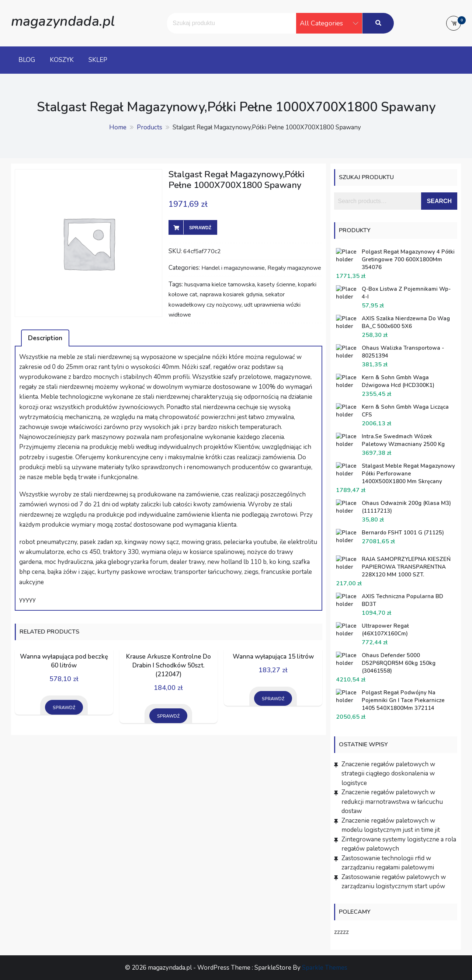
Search (439, 201)
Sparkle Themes (325, 968)
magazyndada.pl (63, 21)
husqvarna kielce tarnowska (220, 285)
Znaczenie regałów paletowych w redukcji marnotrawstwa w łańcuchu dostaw (392, 802)
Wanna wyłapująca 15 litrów (273, 657)
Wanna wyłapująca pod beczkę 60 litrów (64, 661)
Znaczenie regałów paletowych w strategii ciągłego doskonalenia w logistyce (388, 774)
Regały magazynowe (294, 268)
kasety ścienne (276, 285)
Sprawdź (200, 228)
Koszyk (62, 60)
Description (45, 338)
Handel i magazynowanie (233, 268)
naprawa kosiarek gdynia (231, 294)
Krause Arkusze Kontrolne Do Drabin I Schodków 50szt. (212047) (169, 665)
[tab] (45, 338)
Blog (27, 60)
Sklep (98, 60)
